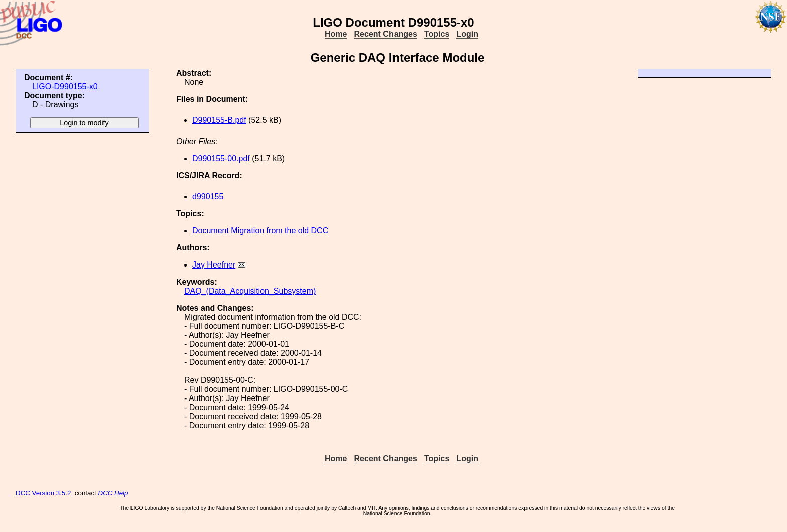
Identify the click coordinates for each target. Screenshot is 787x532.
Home (336, 34)
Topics (437, 34)
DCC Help (113, 493)
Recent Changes (386, 34)
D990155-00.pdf (221, 158)
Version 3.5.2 (52, 493)
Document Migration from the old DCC (260, 231)
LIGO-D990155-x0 (65, 87)
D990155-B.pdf (219, 120)
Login (467, 34)
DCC (23, 493)
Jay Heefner (214, 265)
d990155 (208, 196)
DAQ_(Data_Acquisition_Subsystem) (250, 291)
